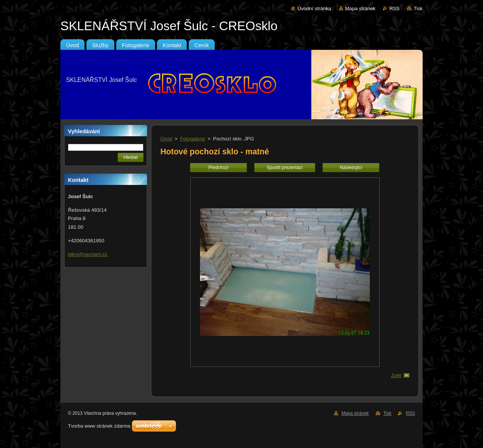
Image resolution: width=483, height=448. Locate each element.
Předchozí (218, 168)
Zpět (396, 375)
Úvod (166, 139)
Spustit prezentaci (285, 168)
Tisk (418, 8)
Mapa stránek (360, 8)
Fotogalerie (192, 139)
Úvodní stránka (314, 8)
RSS (395, 8)
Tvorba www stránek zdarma (99, 426)
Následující (351, 168)
